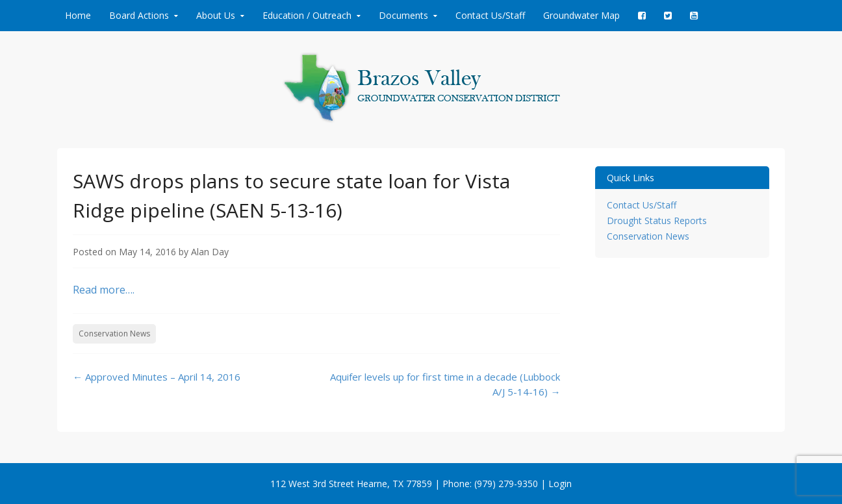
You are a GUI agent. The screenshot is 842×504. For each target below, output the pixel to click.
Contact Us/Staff (490, 15)
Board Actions (139, 15)
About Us (216, 15)
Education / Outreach (307, 15)
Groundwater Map (581, 15)
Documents (403, 15)
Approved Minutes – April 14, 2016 (157, 377)
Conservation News (114, 334)
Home (78, 15)
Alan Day (210, 252)
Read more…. (104, 290)
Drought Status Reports (657, 220)
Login (560, 484)
